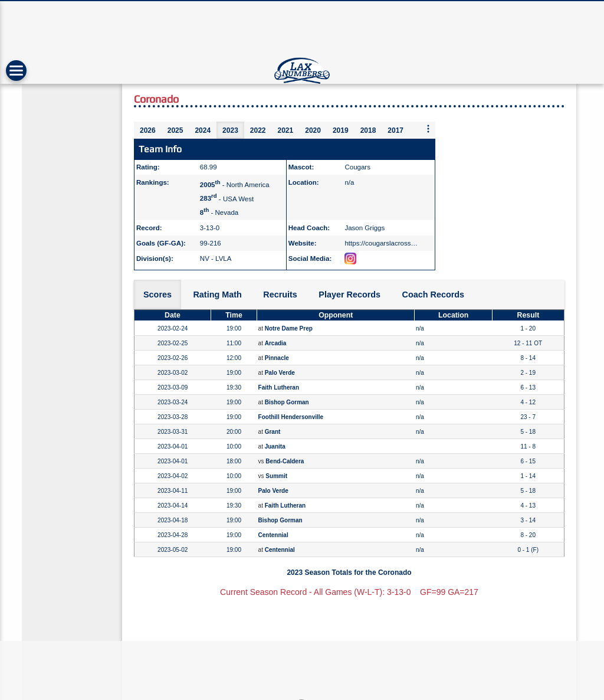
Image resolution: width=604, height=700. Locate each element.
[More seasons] (428, 130)
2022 (258, 130)
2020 (313, 130)
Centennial (273, 535)
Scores (157, 295)
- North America (235, 185)
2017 (395, 130)
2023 (230, 130)
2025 (175, 130)
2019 (341, 130)
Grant (273, 432)
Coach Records (434, 295)
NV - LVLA (216, 259)
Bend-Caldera (285, 461)
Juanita (275, 447)
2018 (368, 130)
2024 (203, 130)
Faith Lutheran (279, 387)
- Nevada (219, 212)
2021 (286, 130)
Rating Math (217, 295)
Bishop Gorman (287, 402)
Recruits (280, 295)
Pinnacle (277, 358)
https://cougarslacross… (381, 243)
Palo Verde (280, 373)
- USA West (227, 198)
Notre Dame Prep (289, 328)
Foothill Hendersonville (291, 417)
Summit (276, 476)
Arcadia (276, 343)
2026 (148, 130)
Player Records (349, 295)
